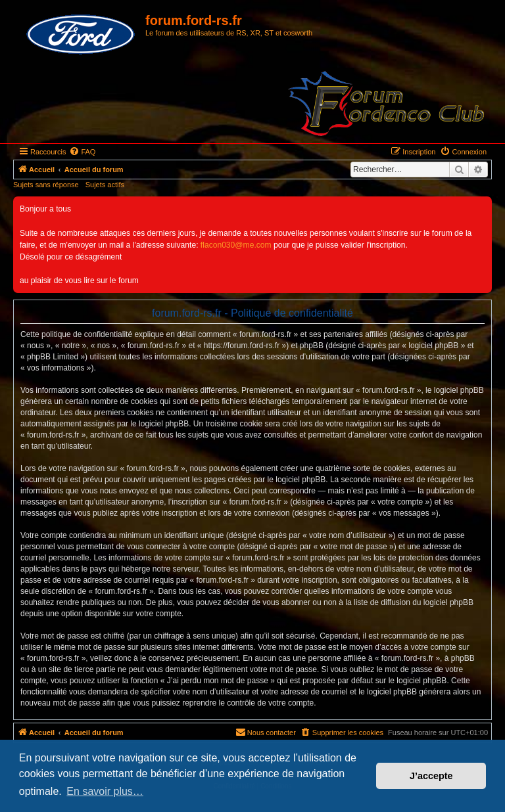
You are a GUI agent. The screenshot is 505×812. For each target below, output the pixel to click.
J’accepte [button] (431, 776)
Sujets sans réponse (46, 185)
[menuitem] (82, 152)
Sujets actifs (105, 185)
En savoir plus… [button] (105, 791)
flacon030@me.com (236, 245)
